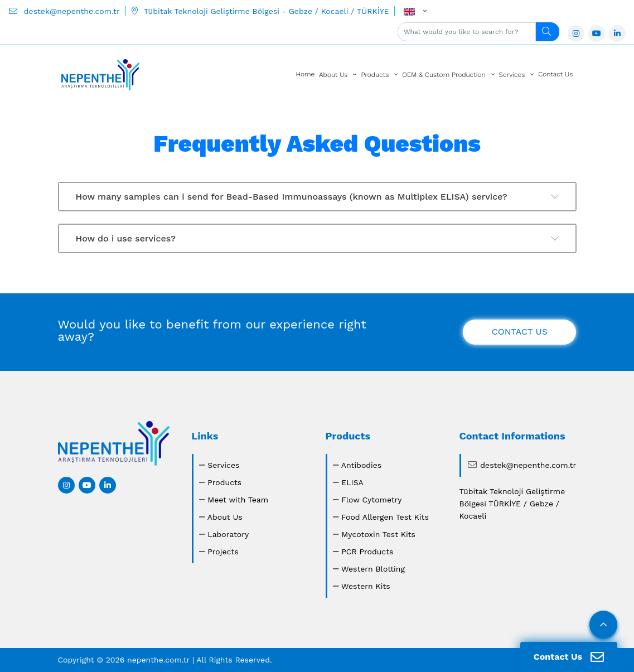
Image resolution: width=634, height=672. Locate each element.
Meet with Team (238, 500)
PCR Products (367, 552)
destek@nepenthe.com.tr (64, 11)
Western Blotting (373, 569)
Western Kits (366, 586)
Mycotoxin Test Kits (378, 534)
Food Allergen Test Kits (385, 517)
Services (512, 75)
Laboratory (228, 534)
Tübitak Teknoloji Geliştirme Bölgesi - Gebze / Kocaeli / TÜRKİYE (260, 11)
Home (305, 74)
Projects (223, 552)
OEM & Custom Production (444, 75)
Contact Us (555, 74)
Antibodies (362, 465)
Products (375, 75)
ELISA (352, 482)
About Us (333, 75)
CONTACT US (520, 332)
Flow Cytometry (371, 500)
